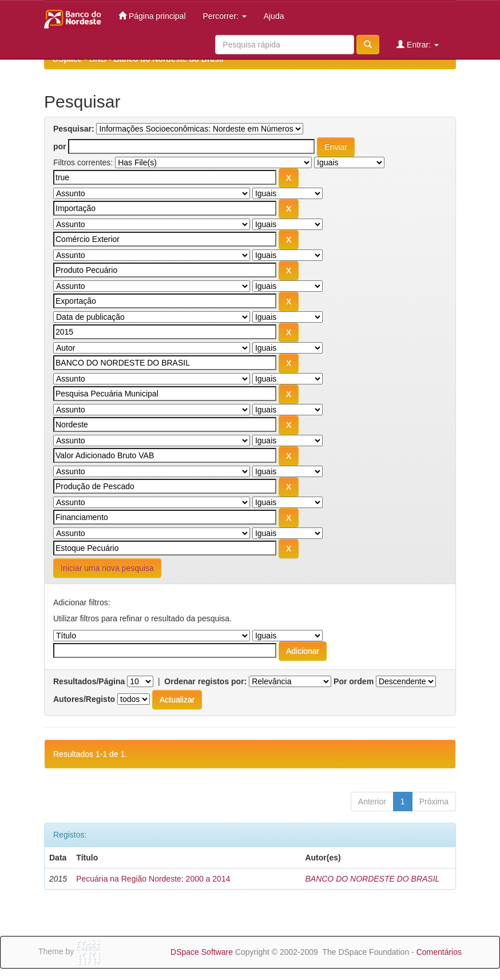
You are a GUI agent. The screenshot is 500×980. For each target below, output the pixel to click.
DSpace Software (202, 952)
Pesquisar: (74, 129)
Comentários (439, 952)
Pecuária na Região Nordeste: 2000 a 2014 (153, 879)
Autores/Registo (84, 699)
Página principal (152, 16)
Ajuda (274, 16)
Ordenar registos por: (205, 681)
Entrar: (418, 44)
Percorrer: (225, 16)
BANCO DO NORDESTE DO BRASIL (372, 879)
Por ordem (354, 681)
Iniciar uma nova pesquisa (107, 568)
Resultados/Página (89, 681)
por (60, 146)
